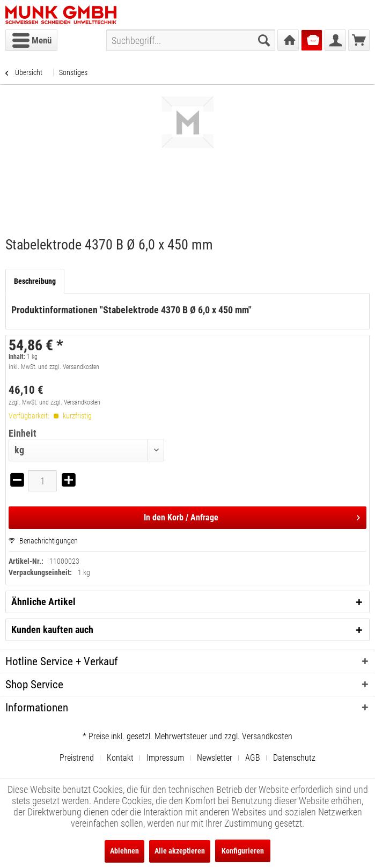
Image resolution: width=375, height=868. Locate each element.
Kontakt (120, 758)
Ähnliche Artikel (43, 602)
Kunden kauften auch (52, 630)
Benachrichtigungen (43, 541)
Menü (32, 39)
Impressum (165, 758)
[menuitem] (31, 40)
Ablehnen (124, 851)
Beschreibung (35, 281)
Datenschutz (294, 758)
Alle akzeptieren (180, 851)
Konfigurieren (243, 851)
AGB (253, 758)
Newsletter (215, 758)
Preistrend (77, 758)
